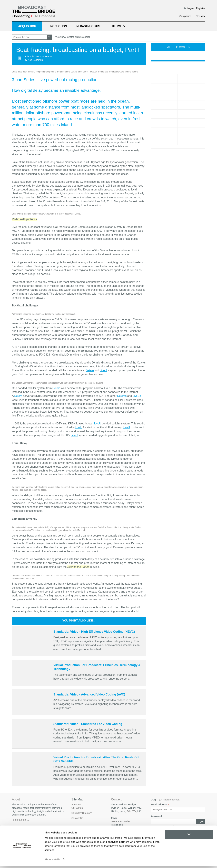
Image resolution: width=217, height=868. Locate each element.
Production (58, 26)
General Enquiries (121, 821)
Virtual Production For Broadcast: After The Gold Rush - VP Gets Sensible (96, 759)
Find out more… (20, 820)
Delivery (119, 26)
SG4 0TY (131, 811)
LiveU (103, 370)
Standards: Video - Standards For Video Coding (88, 724)
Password (157, 816)
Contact (116, 800)
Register (201, 8)
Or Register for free (170, 800)
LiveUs (137, 396)
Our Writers (77, 808)
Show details (52, 861)
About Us (76, 805)
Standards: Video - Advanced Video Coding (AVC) (89, 694)
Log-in (190, 8)
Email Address (160, 805)
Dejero (90, 370)
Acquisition (27, 26)
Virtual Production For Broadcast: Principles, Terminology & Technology (97, 667)
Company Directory (82, 813)
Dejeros (122, 396)
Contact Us (77, 818)
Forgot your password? (163, 827)
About (16, 799)
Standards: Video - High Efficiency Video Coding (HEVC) (94, 632)
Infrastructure (88, 26)
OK (189, 836)
